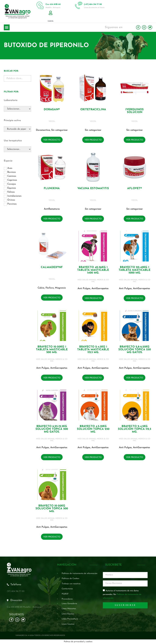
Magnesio (60, 288)
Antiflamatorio (52, 209)
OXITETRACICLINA (93, 110)
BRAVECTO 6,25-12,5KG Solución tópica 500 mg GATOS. (52, 429)
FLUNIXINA (52, 188)
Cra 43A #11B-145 (53, 4)
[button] (7, 27)
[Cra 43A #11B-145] (40, 5)
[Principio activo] (17, 129)
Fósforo (50, 288)
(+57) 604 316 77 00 (93, 4)
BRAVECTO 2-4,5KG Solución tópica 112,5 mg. (135, 429)
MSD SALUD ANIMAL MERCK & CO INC (93, 281)
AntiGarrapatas (100, 289)
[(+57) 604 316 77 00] (79, 5)
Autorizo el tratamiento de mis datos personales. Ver (122, 594)
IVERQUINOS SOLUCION (135, 111)
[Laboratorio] (17, 109)
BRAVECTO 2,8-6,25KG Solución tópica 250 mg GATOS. (135, 350)
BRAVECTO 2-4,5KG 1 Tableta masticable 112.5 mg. (93, 350)
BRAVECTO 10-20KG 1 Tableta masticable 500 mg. (52, 350)
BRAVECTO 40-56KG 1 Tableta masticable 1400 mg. (93, 270)
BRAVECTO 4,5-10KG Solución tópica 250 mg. (93, 429)
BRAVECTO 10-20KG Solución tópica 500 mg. (52, 509)
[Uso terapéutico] (17, 149)
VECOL (52, 121)
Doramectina (43, 130)
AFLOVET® (135, 188)
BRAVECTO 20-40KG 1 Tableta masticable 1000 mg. (135, 270)
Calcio (41, 288)
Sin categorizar (59, 130)
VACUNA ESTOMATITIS (93, 188)
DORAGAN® (52, 110)
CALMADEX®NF (52, 267)
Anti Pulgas (84, 289)
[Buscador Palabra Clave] (17, 78)
